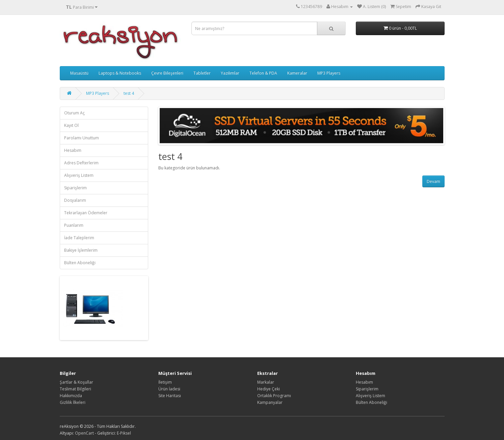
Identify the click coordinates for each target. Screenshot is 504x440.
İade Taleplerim (79, 238)
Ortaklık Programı (274, 396)
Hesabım (73, 150)
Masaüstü (79, 73)
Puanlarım (74, 225)
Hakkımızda (71, 396)
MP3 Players (329, 73)
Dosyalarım (75, 200)
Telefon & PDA (263, 73)
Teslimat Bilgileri (75, 389)
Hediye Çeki (269, 389)
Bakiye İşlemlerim (81, 250)
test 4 (129, 93)
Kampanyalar (270, 402)
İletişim (165, 382)
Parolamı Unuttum (82, 138)
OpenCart (84, 433)
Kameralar (297, 73)
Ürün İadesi (169, 389)
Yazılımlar (230, 73)
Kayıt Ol (71, 125)
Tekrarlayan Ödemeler (86, 213)
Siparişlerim (75, 188)
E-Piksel (124, 433)
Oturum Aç (74, 113)
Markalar (266, 382)
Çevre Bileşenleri (167, 73)
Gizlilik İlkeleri (73, 402)
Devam (433, 181)
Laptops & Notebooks (120, 73)
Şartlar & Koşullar (76, 382)
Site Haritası (170, 396)
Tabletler (202, 73)
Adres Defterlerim (81, 163)
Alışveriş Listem (79, 175)
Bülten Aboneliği (80, 263)
